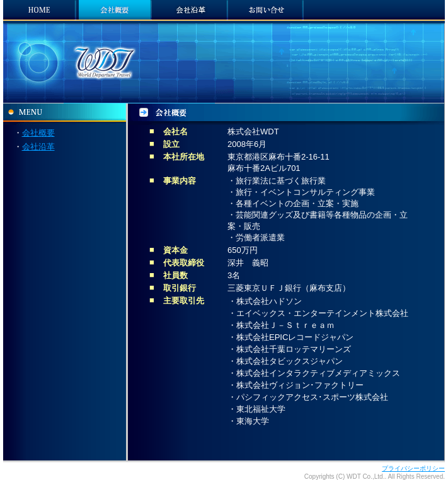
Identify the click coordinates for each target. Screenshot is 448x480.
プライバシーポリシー (413, 468)
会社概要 (38, 133)
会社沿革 (38, 147)
